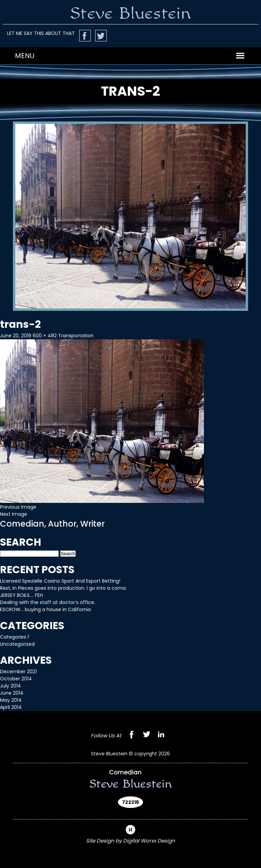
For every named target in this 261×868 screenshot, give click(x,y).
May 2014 (11, 700)
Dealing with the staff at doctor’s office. (48, 602)
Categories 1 (14, 637)
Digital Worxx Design (149, 841)
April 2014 (11, 707)
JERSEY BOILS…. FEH (21, 595)
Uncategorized (17, 644)
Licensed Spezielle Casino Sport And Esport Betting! (60, 581)
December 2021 (18, 672)
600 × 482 (45, 336)
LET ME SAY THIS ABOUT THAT (41, 33)
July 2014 (11, 686)
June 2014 (12, 693)
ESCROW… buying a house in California (45, 609)
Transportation (76, 336)
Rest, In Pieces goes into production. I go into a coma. (63, 588)
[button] (25, 56)
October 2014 (16, 679)
